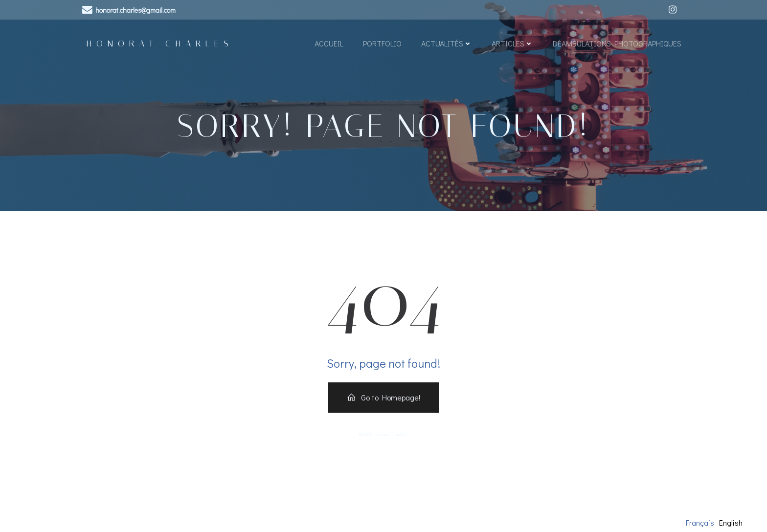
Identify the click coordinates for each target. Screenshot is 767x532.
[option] (731, 523)
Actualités (446, 45)
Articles (512, 45)
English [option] (731, 522)
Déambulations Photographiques (617, 45)
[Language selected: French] (717, 522)
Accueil (328, 45)
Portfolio (382, 45)
